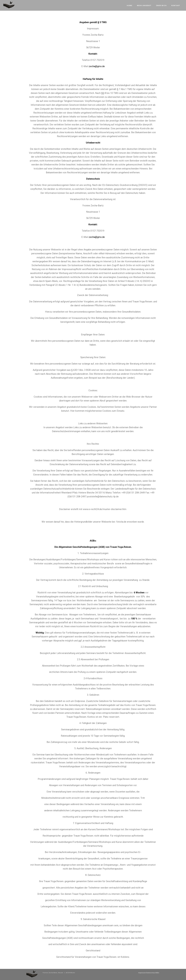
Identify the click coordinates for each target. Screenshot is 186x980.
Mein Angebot (144, 6)
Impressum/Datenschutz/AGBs (149, 973)
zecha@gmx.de (97, 66)
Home (130, 6)
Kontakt (176, 6)
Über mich (161, 6)
